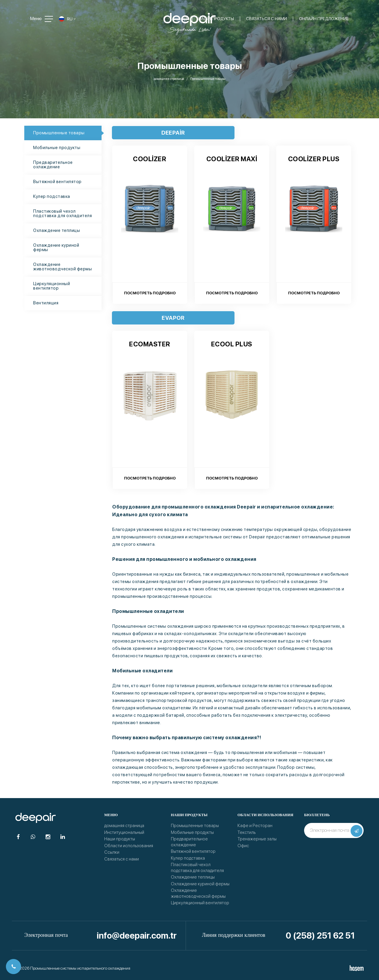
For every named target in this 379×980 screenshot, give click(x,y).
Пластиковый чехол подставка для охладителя (62, 213)
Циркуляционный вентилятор (52, 286)
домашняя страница (169, 79)
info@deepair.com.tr (137, 935)
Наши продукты (120, 839)
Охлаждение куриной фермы (56, 247)
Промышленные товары (59, 133)
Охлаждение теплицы (57, 230)
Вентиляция (46, 303)
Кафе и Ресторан (255, 826)
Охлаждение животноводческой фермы (62, 267)
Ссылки (112, 852)
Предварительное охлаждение (53, 165)
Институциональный (124, 832)
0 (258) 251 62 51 (320, 935)
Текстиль (246, 832)
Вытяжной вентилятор (57, 182)
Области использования (129, 846)
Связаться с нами (122, 859)
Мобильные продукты (57, 148)
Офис (243, 846)
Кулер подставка (52, 196)
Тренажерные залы (257, 839)
